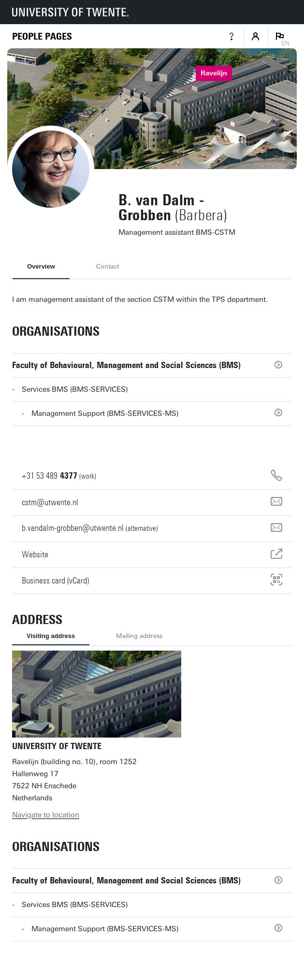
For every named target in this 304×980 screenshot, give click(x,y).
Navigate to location (46, 815)
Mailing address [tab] (139, 636)
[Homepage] (42, 36)
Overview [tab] (41, 266)
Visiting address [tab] (51, 636)
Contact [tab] (108, 266)
